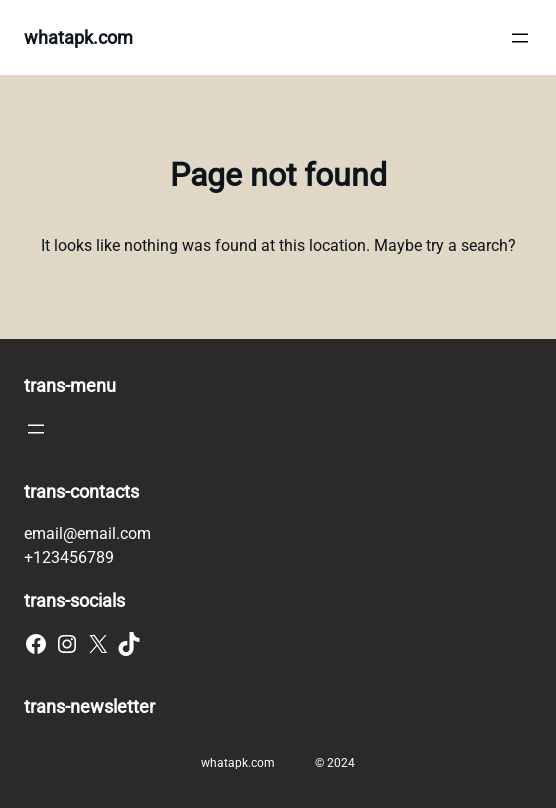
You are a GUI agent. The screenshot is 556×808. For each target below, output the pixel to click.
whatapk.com (78, 37)
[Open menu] (520, 38)
